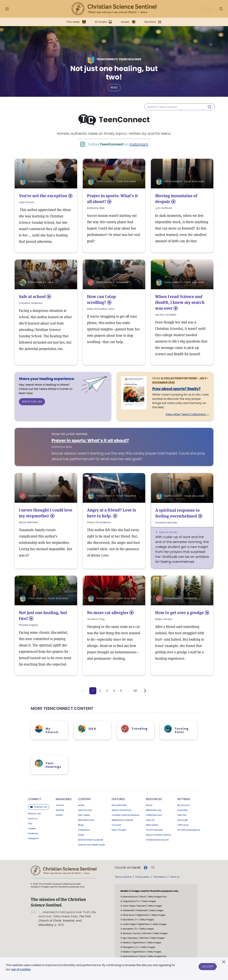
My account (184, 805)
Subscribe (182, 810)
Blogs (81, 825)
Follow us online (128, 868)
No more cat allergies (108, 613)
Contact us (39, 807)
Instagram (139, 144)
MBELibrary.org (153, 810)
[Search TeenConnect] (180, 107)
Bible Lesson (152, 825)
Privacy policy (143, 877)
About (149, 805)
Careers (32, 828)
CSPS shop (183, 825)
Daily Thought (119, 830)
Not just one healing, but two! (114, 73)
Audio (81, 835)
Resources (154, 799)
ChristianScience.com (157, 840)
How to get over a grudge (179, 613)
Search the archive (121, 810)
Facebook (33, 833)
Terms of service (123, 877)
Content (84, 799)
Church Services (154, 830)
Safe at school (32, 297)
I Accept (208, 966)
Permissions (160, 877)
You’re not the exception (43, 196)
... (128, 691)
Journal (60, 805)
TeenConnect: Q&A (41, 282)
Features (118, 799)
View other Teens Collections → (187, 414)
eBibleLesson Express (122, 820)
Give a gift (183, 820)
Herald (59, 815)
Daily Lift (150, 820)
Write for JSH (32, 402)
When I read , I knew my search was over (180, 302)
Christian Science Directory (126, 815)
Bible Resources (86, 820)
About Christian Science (158, 835)
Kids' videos (84, 815)
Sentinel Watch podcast (90, 840)
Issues (81, 805)
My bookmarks (119, 805)
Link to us (33, 819)
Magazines (64, 799)
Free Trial (182, 815)
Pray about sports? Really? (176, 389)
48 (135, 691)
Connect (35, 799)
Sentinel (60, 810)
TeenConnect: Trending (112, 282)
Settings (184, 799)
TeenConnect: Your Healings (48, 181)
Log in (207, 9)
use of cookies (21, 969)
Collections (84, 830)
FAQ (30, 824)
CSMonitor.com (154, 815)
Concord (116, 825)
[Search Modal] (221, 9)
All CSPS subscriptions (189, 830)
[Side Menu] (7, 9)
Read (114, 87)
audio (92, 845)
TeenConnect (85, 810)
